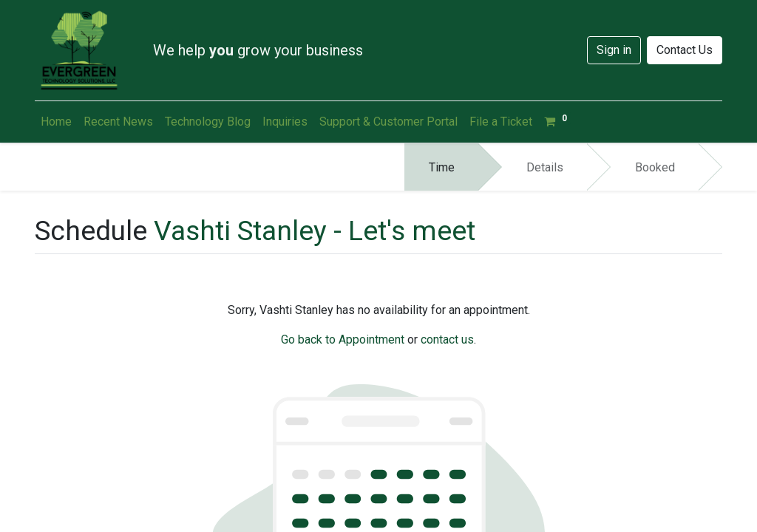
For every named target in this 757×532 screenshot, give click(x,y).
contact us (447, 340)
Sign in (614, 50)
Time (442, 167)
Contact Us (685, 50)
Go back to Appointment (343, 340)
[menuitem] (56, 122)
